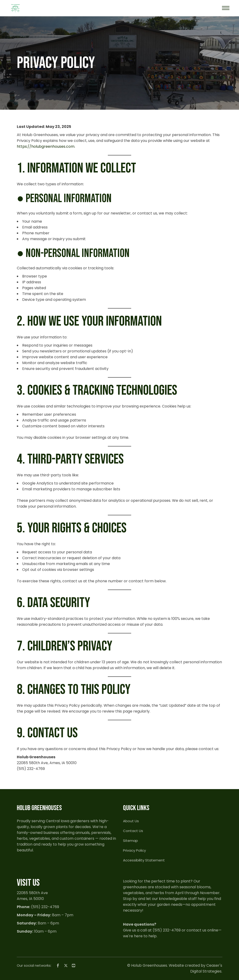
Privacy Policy (134, 850)
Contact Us (133, 831)
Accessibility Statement (144, 860)
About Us (131, 821)
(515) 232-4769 (45, 907)
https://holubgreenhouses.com (46, 146)
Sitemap (130, 841)
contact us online (202, 930)
